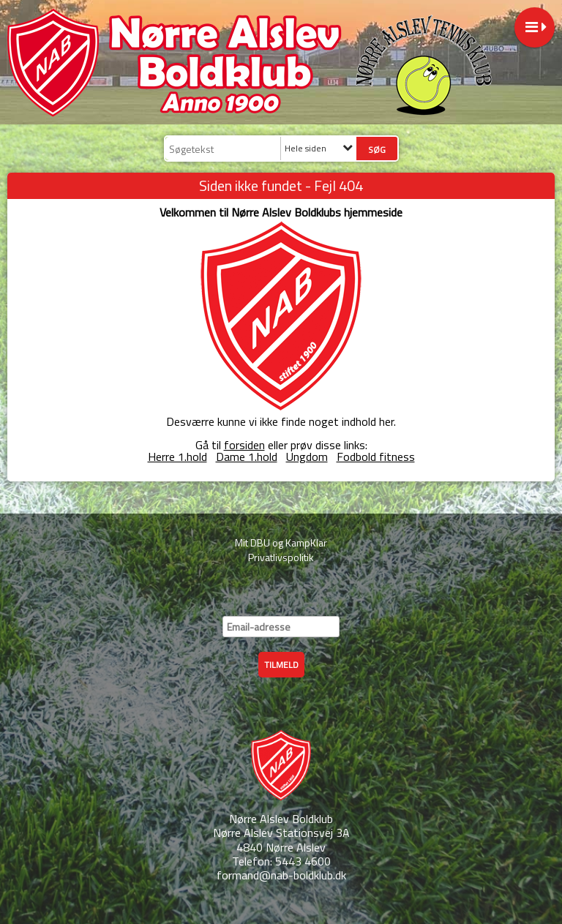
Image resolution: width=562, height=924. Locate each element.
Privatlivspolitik (281, 557)
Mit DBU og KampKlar (281, 542)
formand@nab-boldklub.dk (281, 875)
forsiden (244, 445)
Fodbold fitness (376, 457)
